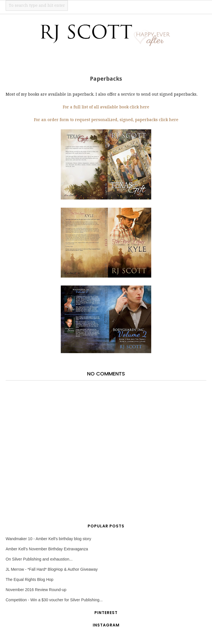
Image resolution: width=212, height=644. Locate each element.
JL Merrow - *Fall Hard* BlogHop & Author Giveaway (52, 569)
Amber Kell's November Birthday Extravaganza (47, 549)
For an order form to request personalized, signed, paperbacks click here (106, 120)
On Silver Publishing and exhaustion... (39, 559)
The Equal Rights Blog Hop (30, 579)
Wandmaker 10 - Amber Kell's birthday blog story (48, 539)
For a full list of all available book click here (106, 107)
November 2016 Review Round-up (36, 590)
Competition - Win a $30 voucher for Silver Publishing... (54, 600)
